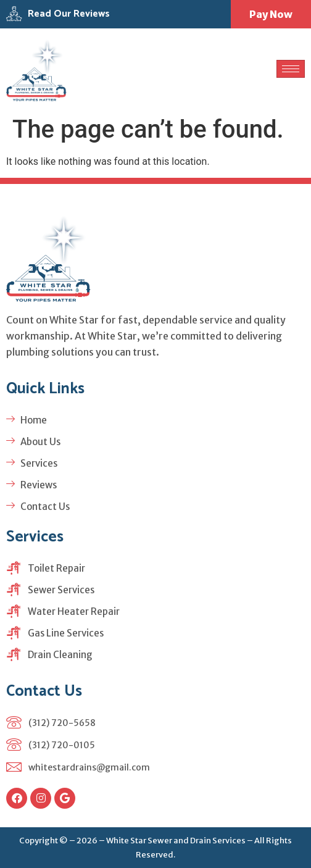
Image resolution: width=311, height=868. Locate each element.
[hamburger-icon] (291, 69)
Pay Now (271, 14)
